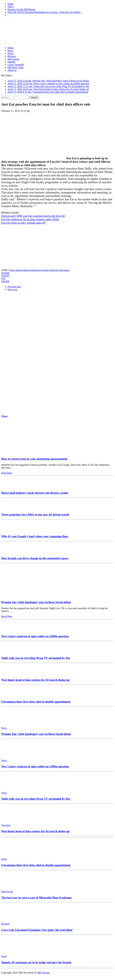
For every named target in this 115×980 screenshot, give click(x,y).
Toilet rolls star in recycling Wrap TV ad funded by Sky (36, 658)
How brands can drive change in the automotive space (35, 558)
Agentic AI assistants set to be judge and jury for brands (36, 962)
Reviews (12, 56)
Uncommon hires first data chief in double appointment (36, 702)
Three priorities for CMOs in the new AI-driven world (36, 515)
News (10, 51)
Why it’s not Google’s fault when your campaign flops (35, 536)
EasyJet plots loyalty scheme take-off (23, 223)
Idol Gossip (13, 59)
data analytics (17, 270)
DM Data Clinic (16, 67)
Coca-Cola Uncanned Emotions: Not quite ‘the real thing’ (37, 930)
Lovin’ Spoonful (16, 65)
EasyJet (41, 270)
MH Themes (44, 973)
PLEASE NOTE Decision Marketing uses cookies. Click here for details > (45, 12)
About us (12, 70)
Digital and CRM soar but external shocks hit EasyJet (33, 216)
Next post (12, 289)
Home (11, 4)
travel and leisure (61, 270)
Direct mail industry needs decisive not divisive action (35, 493)
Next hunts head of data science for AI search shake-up (35, 680)
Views (11, 53)
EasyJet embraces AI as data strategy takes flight (30, 219)
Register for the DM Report (21, 9)
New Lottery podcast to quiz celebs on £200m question (35, 636)
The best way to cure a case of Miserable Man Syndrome (36, 898)
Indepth (11, 62)
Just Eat (48, 270)
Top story (6, 825)
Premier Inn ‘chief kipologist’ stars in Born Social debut (36, 602)
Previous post (14, 287)
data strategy (31, 270)
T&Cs (11, 7)
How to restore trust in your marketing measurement (34, 459)
